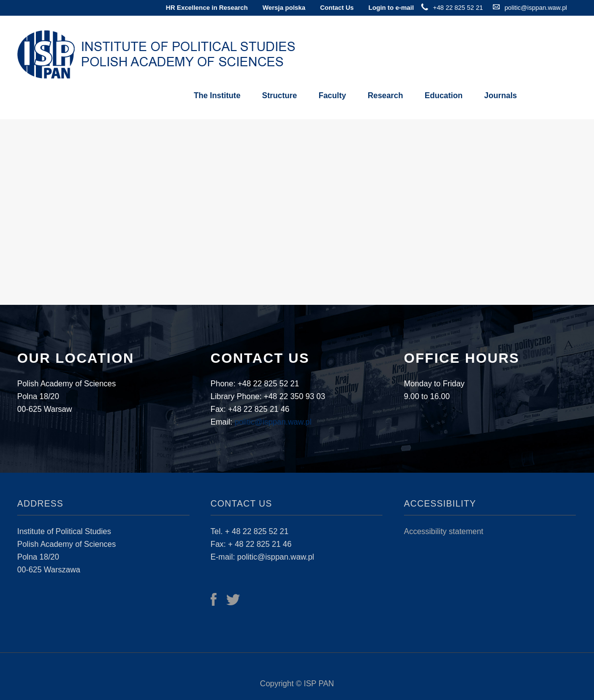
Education (444, 95)
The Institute (217, 95)
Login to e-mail (391, 8)
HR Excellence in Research (207, 8)
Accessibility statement (444, 531)
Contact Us (337, 8)
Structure (280, 95)
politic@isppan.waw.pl (536, 8)
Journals (500, 95)
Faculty (332, 95)
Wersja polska (284, 8)
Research (385, 95)
